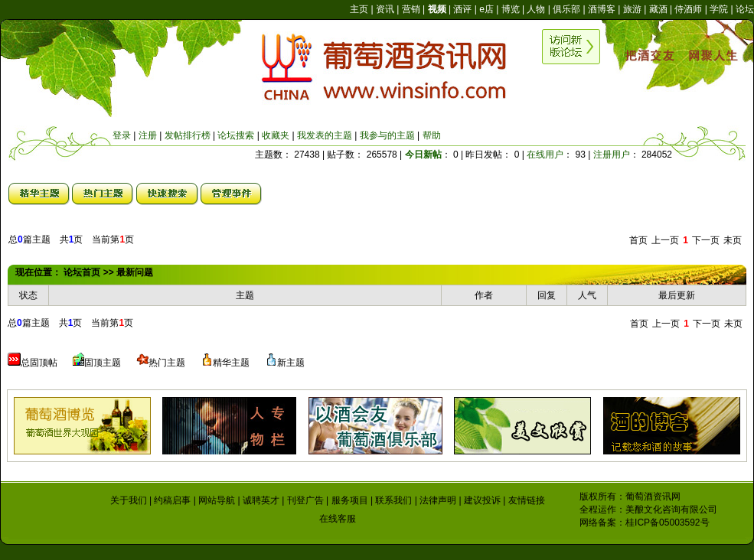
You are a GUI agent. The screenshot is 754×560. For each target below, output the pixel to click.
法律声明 (438, 500)
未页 (733, 240)
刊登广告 (305, 500)
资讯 (385, 9)
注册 (148, 135)
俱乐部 (566, 9)
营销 (411, 9)
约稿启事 (172, 500)
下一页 (706, 240)
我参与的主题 (387, 135)
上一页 (665, 240)
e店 (486, 9)
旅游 (632, 9)
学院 (719, 9)
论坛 (745, 9)
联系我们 (393, 500)
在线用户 (545, 155)
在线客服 (338, 519)
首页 (638, 240)
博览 (511, 9)
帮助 (432, 135)
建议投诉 (482, 500)
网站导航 (217, 500)
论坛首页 (82, 272)
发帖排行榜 (188, 135)
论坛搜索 (236, 135)
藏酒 (658, 9)
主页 (359, 9)
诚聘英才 (261, 500)
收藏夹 (276, 135)
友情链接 (527, 500)
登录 (122, 135)
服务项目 (350, 500)
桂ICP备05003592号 (667, 523)
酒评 (462, 9)
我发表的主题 (325, 135)
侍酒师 (688, 9)
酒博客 (602, 9)
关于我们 (129, 500)
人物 (536, 9)
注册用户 (612, 155)
